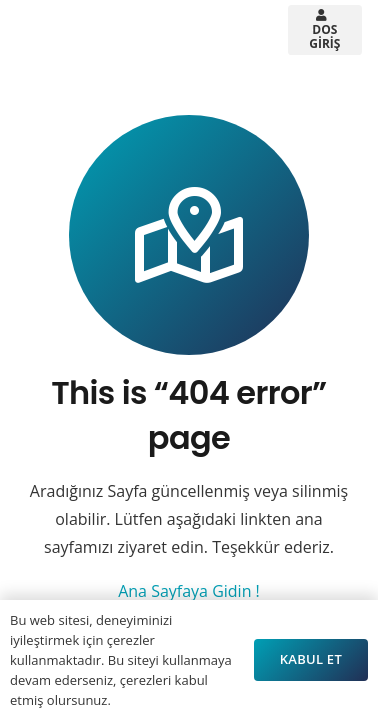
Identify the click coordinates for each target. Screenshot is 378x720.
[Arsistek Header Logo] (74, 30)
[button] (169, 30)
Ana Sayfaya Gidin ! (189, 591)
